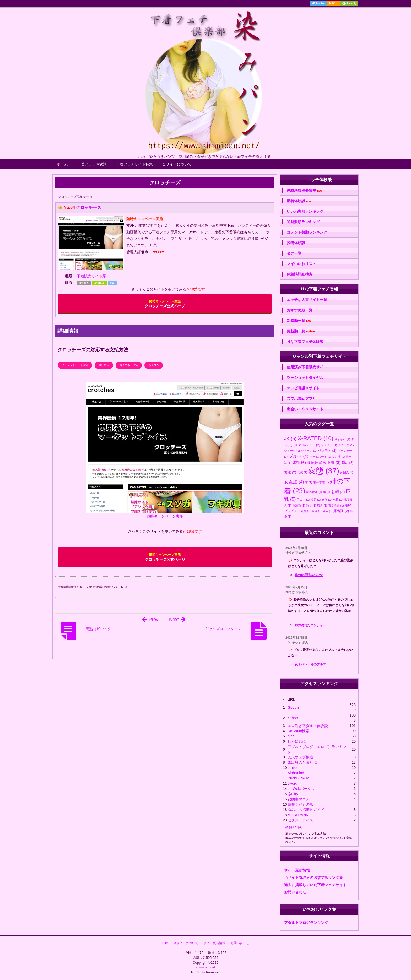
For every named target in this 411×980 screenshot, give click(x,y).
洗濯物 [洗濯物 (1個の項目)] (299, 505)
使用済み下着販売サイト (307, 367)
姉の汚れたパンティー (310, 625)
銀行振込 (104, 365)
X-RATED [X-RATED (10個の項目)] (315, 438)
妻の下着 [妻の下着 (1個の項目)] (321, 482)
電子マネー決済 (129, 365)
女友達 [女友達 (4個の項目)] (294, 482)
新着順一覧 (299, 321)
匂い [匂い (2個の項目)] (348, 463)
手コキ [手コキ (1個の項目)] (303, 500)
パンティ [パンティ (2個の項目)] (327, 451)
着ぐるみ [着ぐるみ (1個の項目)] (336, 505)
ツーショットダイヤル (305, 378)
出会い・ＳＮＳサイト (305, 409)
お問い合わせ (295, 892)
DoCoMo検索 (298, 731)
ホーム (62, 164)
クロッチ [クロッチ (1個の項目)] (346, 445)
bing (291, 736)
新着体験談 (299, 201)
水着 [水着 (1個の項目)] (338, 500)
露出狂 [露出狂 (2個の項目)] (341, 511)
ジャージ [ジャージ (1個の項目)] (309, 451)
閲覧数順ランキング (303, 222)
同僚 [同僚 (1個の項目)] (302, 472)
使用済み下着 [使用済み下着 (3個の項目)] (326, 462)
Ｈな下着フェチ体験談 (305, 342)
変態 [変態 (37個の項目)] (324, 471)
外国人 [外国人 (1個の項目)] (347, 472)
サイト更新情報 (297, 870)
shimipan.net (206, 967)
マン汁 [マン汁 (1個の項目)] (338, 457)
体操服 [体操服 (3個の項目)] (301, 462)
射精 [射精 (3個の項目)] (338, 492)
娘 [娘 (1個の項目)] (326, 492)
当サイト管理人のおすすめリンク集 (313, 877)
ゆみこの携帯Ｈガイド (306, 810)
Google (293, 707)
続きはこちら (294, 827)
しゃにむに (297, 741)
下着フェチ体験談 (92, 164)
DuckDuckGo (298, 778)
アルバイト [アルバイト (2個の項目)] (309, 445)
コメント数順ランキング (307, 232)
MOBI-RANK (298, 815)
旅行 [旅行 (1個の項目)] (327, 500)
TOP (165, 943)
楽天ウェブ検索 (300, 757)
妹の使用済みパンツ (309, 575)
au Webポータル (301, 789)
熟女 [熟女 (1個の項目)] (311, 505)
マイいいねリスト (301, 264)
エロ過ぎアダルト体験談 (308, 726)
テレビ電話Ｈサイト (303, 388)
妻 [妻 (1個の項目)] (309, 482)
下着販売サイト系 (91, 276)
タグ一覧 (294, 253)
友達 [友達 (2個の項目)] (290, 472)
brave (292, 768)
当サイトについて (177, 164)
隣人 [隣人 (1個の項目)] (328, 511)
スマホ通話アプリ (301, 399)
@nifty (293, 794)
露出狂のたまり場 (302, 762)
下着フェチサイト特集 (134, 164)
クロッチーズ (89, 208)
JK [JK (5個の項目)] (290, 439)
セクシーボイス (300, 820)
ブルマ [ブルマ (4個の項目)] (299, 456)
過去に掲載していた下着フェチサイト (315, 885)
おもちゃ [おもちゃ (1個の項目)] (342, 439)
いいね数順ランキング (305, 211)
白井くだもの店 (300, 804)
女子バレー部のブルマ (310, 664)
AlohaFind (296, 773)
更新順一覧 (301, 331)
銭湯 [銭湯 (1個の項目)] (317, 511)
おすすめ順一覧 (300, 310)
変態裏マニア (299, 799)
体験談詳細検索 (300, 274)
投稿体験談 (296, 243)
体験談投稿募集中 (304, 190)
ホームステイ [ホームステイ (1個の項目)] (320, 457)
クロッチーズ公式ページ (165, 304)
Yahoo (293, 718)
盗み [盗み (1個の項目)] (322, 505)
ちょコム (154, 365)
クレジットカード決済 (75, 365)
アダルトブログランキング (306, 923)
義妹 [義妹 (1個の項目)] (306, 511)
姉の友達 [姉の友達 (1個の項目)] (314, 492)
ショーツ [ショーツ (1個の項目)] (292, 451)
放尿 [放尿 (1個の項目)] (316, 500)
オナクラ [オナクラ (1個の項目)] (329, 445)
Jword (292, 783)
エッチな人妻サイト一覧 (307, 300)
